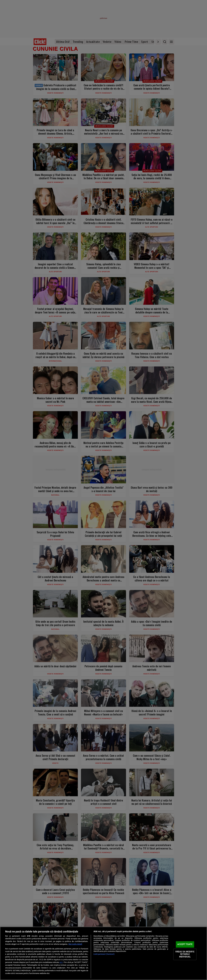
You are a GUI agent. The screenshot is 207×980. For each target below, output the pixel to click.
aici (61, 962)
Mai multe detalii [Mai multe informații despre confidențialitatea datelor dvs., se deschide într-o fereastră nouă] (75, 944)
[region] (103, 953)
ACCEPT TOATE (185, 944)
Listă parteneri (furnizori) (104, 954)
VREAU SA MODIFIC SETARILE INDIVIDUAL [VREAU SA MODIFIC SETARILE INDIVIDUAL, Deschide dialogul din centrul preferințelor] (185, 954)
